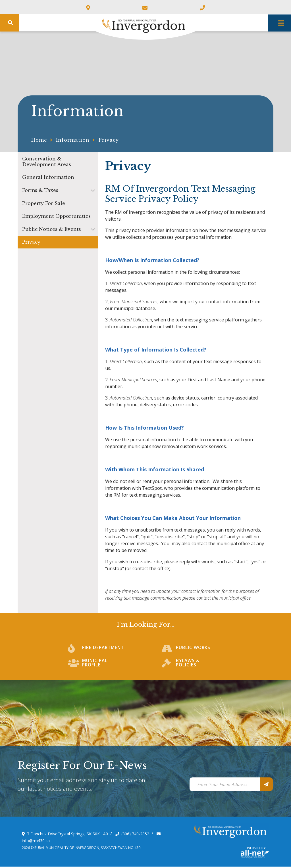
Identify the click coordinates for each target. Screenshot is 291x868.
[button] (93, 190)
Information (73, 140)
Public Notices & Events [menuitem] (52, 229)
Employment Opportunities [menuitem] (56, 216)
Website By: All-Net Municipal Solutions (255, 856)
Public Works (193, 651)
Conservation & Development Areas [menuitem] (47, 162)
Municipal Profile (95, 666)
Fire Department (104, 651)
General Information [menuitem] (48, 177)
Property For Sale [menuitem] (44, 203)
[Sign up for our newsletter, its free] (266, 786)
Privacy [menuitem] (31, 242)
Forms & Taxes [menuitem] (40, 190)
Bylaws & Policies (188, 666)
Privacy (109, 140)
